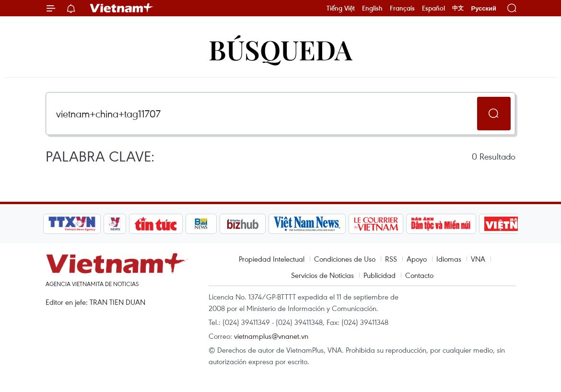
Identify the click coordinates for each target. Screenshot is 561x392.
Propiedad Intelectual (272, 259)
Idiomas (449, 259)
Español (433, 8)
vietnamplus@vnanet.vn (271, 336)
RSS (391, 259)
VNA (478, 259)
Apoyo (417, 259)
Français (402, 8)
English (372, 8)
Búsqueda (280, 49)
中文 (458, 8)
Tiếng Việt (341, 8)
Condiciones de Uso (345, 259)
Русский (484, 8)
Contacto (419, 275)
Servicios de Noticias (322, 275)
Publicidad (380, 275)
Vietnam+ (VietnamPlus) (122, 8)
